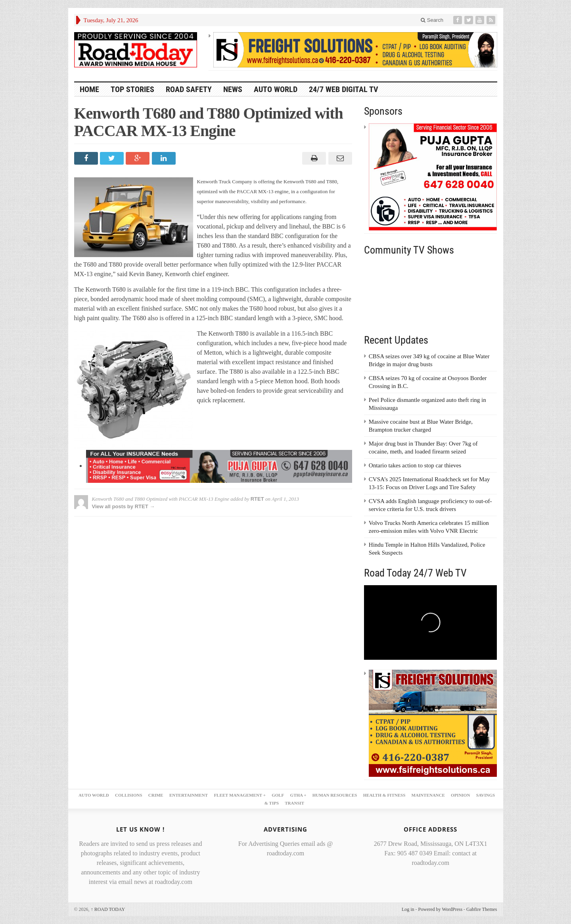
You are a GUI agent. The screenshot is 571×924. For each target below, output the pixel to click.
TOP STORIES (132, 89)
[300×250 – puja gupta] (433, 176)
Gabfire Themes (482, 909)
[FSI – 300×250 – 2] (433, 723)
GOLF (278, 795)
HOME (89, 89)
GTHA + (298, 795)
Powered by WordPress (440, 909)
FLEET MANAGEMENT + (240, 795)
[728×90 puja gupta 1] (219, 466)
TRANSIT (294, 803)
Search (432, 20)
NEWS (233, 89)
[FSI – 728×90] (355, 49)
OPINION (460, 795)
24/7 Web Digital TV (344, 89)
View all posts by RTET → (124, 506)
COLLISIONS (128, 795)
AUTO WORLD (276, 89)
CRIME (156, 795)
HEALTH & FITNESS (384, 795)
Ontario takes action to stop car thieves (415, 465)
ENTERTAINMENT (189, 795)
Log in (408, 909)
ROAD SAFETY (189, 89)
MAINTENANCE (428, 795)
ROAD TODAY (108, 909)
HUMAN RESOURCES (335, 795)
